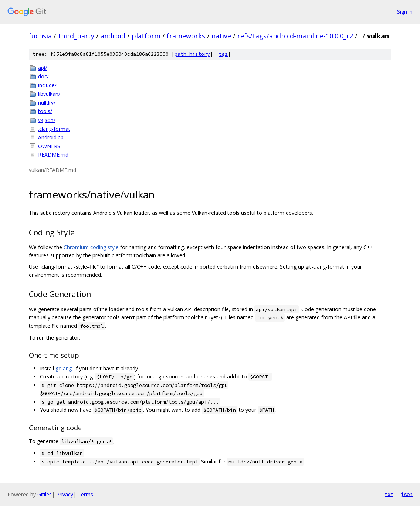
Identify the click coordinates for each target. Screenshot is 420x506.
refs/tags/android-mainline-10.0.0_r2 (295, 36)
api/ (43, 68)
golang (64, 368)
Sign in (405, 12)
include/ (47, 85)
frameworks (186, 36)
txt (389, 494)
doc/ (43, 76)
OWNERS (49, 146)
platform (146, 36)
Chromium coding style (91, 247)
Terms (85, 494)
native (221, 36)
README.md (53, 155)
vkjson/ (47, 120)
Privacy (65, 494)
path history (192, 54)
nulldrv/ (47, 103)
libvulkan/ (49, 94)
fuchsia (40, 36)
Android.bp (51, 137)
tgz (223, 54)
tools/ (45, 111)
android (113, 36)
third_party (76, 36)
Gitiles (45, 494)
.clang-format (54, 129)
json (407, 494)
